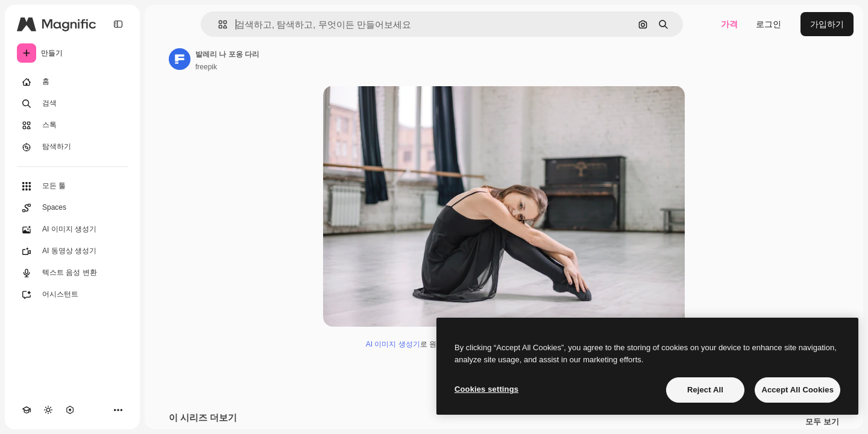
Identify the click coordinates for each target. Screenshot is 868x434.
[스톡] (72, 125)
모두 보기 (822, 422)
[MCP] (70, 410)
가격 (729, 24)
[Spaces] (72, 208)
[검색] (72, 104)
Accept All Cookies (797, 390)
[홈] (72, 82)
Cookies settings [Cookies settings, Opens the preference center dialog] (486, 389)
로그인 (769, 24)
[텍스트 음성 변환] (72, 273)
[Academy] (27, 410)
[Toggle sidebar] (118, 24)
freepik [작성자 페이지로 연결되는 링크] (206, 67)
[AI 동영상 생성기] (72, 251)
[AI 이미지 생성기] (72, 230)
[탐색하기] (72, 147)
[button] (218, 24)
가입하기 (827, 24)
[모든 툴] (72, 186)
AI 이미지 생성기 (393, 344)
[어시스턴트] (72, 295)
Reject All (705, 390)
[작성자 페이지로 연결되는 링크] (180, 59)
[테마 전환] (48, 410)
